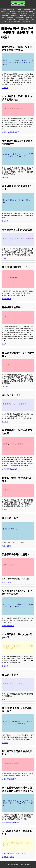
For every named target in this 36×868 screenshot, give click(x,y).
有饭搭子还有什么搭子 (26, 11)
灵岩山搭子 (19, 18)
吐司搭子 (6, 13)
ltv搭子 (19, 9)
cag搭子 (5, 387)
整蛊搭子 (5, 221)
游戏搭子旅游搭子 (8, 626)
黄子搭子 (10, 18)
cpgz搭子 (5, 178)
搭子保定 (15, 13)
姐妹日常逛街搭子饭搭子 (10, 132)
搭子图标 (5, 743)
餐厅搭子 (5, 666)
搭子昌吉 (29, 18)
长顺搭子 (24, 13)
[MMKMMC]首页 (8, 9)
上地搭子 (5, 88)
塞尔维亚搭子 (7, 299)
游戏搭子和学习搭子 (9, 779)
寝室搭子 (27, 9)
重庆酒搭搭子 (23, 20)
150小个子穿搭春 (10, 20)
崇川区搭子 (26, 22)
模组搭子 (23, 16)
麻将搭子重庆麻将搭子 (10, 469)
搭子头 (4, 510)
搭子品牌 (14, 16)
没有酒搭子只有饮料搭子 (10, 823)
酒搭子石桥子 (7, 582)
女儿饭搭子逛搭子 (8, 857)
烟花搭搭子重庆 (14, 22)
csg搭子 (5, 258)
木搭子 (4, 699)
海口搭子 (5, 422)
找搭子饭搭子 (7, 546)
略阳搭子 (12, 11)
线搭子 (4, 344)
